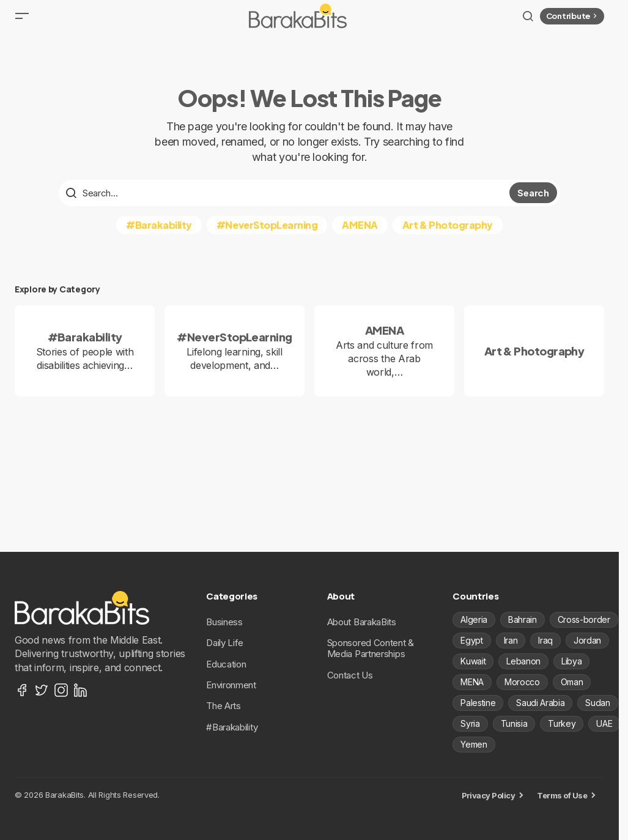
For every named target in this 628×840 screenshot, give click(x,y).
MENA (472, 682)
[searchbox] (286, 202)
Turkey (562, 723)
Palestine (478, 703)
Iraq (545, 640)
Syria (470, 723)
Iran (511, 640)
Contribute (573, 20)
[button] (22, 21)
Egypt (471, 640)
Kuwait (473, 661)
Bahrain (523, 619)
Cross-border (584, 619)
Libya (571, 661)
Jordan (587, 640)
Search (533, 202)
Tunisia (514, 723)
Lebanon (523, 661)
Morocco (522, 682)
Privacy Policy (489, 795)
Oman (572, 682)
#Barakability (159, 233)
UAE (604, 723)
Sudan (597, 703)
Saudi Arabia (540, 703)
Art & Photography (448, 233)
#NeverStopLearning (267, 233)
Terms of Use (562, 795)
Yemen (474, 744)
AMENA (360, 233)
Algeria (474, 619)
